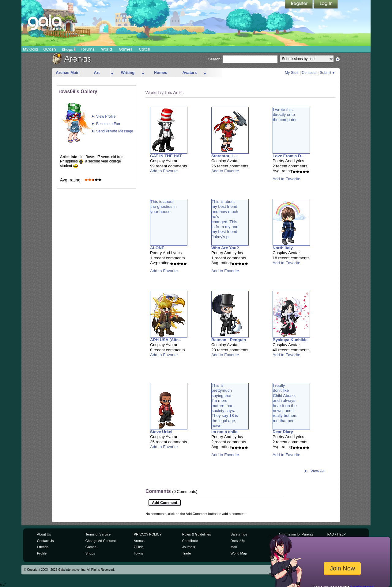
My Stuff (292, 73)
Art (97, 72)
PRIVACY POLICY (148, 534)
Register (299, 5)
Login (326, 5)
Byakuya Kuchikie (290, 340)
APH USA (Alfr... (166, 340)
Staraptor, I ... (224, 156)
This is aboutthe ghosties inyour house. (164, 207)
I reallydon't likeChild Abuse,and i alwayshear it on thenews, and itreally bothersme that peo (285, 403)
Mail (234, 547)
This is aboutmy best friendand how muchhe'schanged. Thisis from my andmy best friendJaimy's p (225, 219)
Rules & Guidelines (197, 534)
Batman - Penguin (229, 340)
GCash (50, 49)
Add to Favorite (164, 171)
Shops (69, 49)
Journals (189, 547)
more (112, 73)
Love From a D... (288, 156)
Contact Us (45, 541)
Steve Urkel (161, 432)
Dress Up (238, 541)
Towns (139, 553)
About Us (44, 534)
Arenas (139, 541)
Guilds (139, 547)
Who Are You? (225, 248)
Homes (160, 72)
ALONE (157, 248)
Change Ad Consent (101, 541)
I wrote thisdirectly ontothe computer (285, 115)
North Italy (283, 248)
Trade (187, 553)
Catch (145, 49)
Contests (309, 73)
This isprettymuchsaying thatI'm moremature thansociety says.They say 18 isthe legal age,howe (225, 406)
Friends (43, 547)
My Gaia (30, 49)
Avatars (189, 72)
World (107, 49)
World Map (239, 553)
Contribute (190, 541)
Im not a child (224, 432)
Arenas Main (68, 72)
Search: (215, 59)
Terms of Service (98, 534)
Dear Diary (283, 432)
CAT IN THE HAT (166, 156)
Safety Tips (239, 534)
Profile (42, 553)
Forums (87, 49)
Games (126, 49)
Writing (128, 72)
